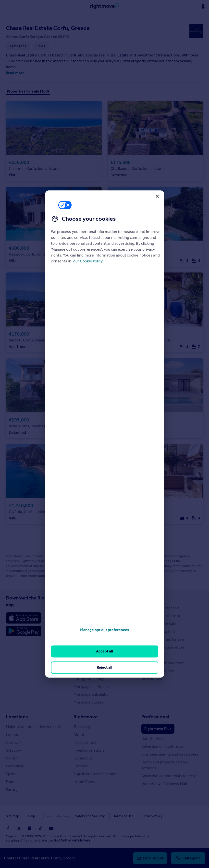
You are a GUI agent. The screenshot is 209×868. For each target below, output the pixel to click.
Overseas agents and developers (170, 754)
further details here (75, 840)
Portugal (13, 790)
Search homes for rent (161, 616)
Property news (86, 631)
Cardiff (12, 758)
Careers (81, 766)
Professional (155, 717)
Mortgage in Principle (92, 686)
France (12, 782)
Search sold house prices (163, 647)
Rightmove (86, 717)
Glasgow (13, 750)
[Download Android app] (24, 632)
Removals (82, 671)
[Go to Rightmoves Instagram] (30, 828)
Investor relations (89, 750)
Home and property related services (165, 765)
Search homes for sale (161, 608)
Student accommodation (163, 663)
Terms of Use (113, 816)
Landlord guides (88, 663)
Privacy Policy (142, 816)
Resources (85, 598)
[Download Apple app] (24, 618)
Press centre (85, 742)
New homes (152, 679)
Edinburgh (15, 766)
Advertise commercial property (169, 776)
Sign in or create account (95, 774)
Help (31, 816)
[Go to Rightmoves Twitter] (19, 828)
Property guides (88, 624)
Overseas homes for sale (163, 639)
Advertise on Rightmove (162, 746)
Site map (12, 816)
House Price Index (89, 616)
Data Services (153, 739)
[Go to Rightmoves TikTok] (40, 828)
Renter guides (86, 655)
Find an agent (153, 655)
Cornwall (13, 742)
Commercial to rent (158, 631)
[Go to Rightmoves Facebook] (8, 828)
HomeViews (84, 782)
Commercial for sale (159, 624)
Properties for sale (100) (28, 91)
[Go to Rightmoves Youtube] (51, 828)
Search (149, 598)
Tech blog (82, 727)
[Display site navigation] (6, 6)
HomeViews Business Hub (164, 784)
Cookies (50, 816)
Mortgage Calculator (91, 694)
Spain (11, 774)
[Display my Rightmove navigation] (203, 6)
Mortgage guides (88, 702)
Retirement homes (158, 671)
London (13, 735)
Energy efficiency (89, 679)
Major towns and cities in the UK (34, 727)
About (79, 735)
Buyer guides (85, 639)
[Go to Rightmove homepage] (105, 6)
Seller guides (85, 647)
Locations (17, 717)
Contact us (83, 758)
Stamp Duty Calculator (93, 608)
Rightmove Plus (158, 729)
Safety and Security (80, 816)
